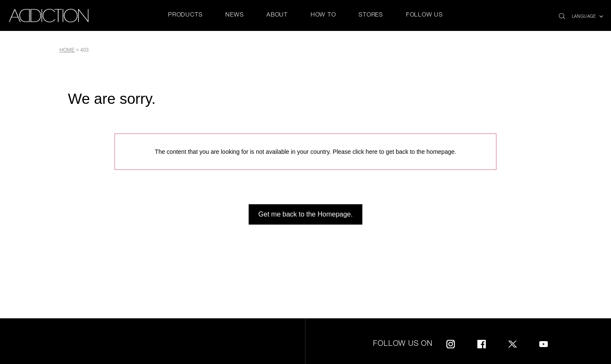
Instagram (451, 343)
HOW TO (323, 15)
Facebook (482, 343)
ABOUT (277, 15)
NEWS (234, 15)
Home (67, 50)
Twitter (513, 343)
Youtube (544, 343)
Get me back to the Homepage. (305, 214)
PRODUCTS (185, 15)
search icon (562, 14)
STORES (371, 15)
